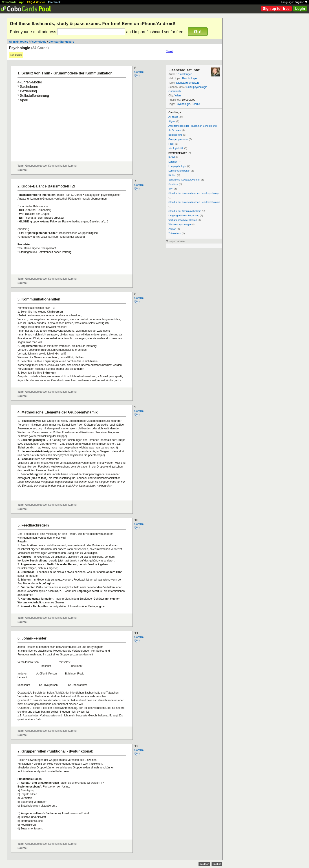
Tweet (170, 51)
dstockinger (185, 74)
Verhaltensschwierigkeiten (183, 220)
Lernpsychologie (177, 166)
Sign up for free (276, 9)
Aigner (172, 121)
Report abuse (177, 241)
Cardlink (139, 72)
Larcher (173, 162)
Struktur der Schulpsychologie (185, 211)
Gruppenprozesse (178, 139)
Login (300, 9)
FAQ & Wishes (36, 2)
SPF (171, 189)
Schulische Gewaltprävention (184, 180)
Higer (171, 144)
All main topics (19, 42)
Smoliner (173, 184)
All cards (173, 117)
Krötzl (172, 157)
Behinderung (175, 135)
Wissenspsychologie (180, 224)
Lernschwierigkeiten (179, 171)
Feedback (54, 2)
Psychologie (38, 42)
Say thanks (16, 55)
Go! (198, 32)
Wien (178, 96)
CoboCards (9, 2)
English (301, 2)
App (22, 2)
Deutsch (204, 864)
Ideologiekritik (176, 148)
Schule (196, 104)
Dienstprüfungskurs (61, 42)
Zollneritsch (175, 233)
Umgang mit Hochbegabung (184, 215)
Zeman (172, 229)
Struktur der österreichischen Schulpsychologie (194, 202)
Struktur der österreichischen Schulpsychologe (194, 193)
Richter (172, 175)
